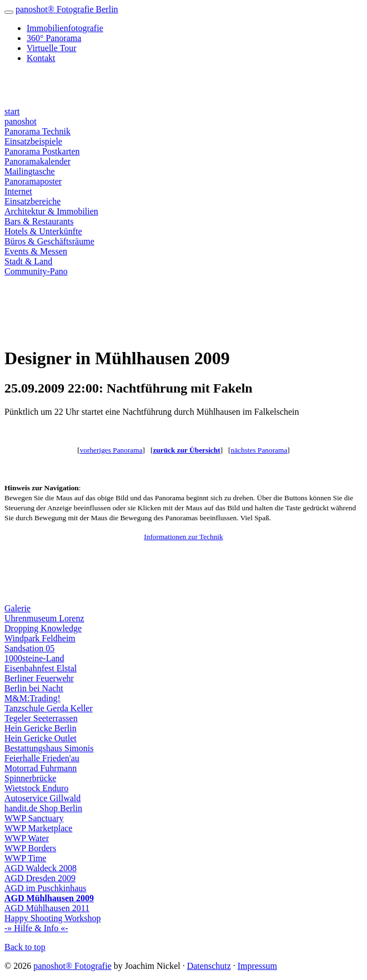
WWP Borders (30, 848)
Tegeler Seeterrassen (41, 718)
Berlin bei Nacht (34, 688)
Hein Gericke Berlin (41, 728)
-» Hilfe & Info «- (36, 928)
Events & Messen (36, 251)
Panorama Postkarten (42, 151)
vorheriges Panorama (111, 450)
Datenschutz (209, 966)
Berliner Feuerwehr (39, 678)
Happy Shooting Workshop (53, 918)
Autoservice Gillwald (42, 798)
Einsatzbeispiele (33, 141)
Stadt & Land (28, 261)
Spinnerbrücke (30, 778)
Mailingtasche (30, 171)
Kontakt (41, 58)
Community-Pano (36, 271)
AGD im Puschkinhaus (46, 888)
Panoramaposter (33, 181)
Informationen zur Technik (183, 537)
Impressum (257, 966)
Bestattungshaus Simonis (49, 748)
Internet (18, 191)
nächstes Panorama (259, 450)
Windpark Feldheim (40, 638)
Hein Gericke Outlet (41, 738)
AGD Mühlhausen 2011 (47, 908)
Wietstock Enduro (36, 788)
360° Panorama (54, 38)
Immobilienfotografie (65, 28)
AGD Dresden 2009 (40, 878)
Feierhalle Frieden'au (42, 758)
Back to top (25, 947)
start (12, 111)
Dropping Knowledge (43, 628)
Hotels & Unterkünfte (43, 231)
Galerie (17, 608)
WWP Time (25, 858)
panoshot (21, 121)
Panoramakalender (37, 161)
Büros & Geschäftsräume (49, 241)
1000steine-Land (34, 658)
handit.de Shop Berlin (43, 808)
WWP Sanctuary (34, 818)
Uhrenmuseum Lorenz (44, 618)
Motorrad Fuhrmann (41, 768)
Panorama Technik (37, 131)
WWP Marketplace (38, 828)
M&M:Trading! (32, 698)
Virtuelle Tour (52, 48)
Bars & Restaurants (39, 221)
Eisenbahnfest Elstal (41, 668)
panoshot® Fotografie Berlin (67, 9)
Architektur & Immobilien (51, 211)
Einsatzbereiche (32, 201)
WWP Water (27, 838)
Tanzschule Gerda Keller (49, 708)
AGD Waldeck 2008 (41, 868)
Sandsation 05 (29, 648)
